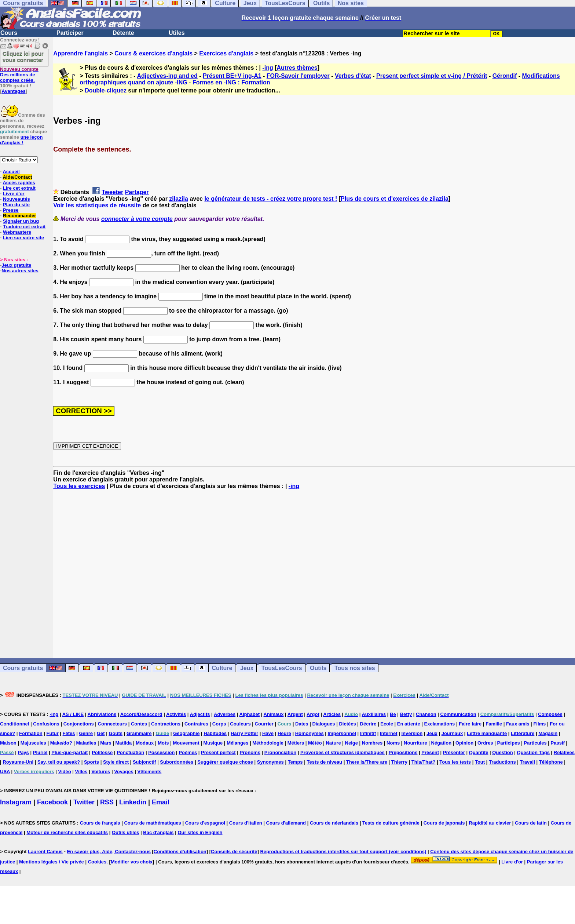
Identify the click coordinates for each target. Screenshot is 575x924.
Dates (302, 724)
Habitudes (215, 733)
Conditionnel (14, 724)
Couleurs (240, 724)
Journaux (452, 733)
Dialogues (323, 724)
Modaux (145, 743)
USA (5, 772)
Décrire (368, 724)
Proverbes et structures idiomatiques (343, 752)
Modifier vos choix (132, 862)
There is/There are (367, 762)
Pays (23, 752)
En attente (409, 724)
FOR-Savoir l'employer (298, 76)
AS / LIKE (73, 714)
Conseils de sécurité (234, 852)
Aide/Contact (17, 177)
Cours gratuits (23, 668)
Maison (8, 743)
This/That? (424, 762)
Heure (284, 733)
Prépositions (403, 752)
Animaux (274, 714)
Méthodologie (268, 743)
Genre (86, 733)
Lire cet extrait (19, 188)
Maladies (86, 743)
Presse (11, 210)
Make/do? (61, 743)
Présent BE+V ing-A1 (232, 76)
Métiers (296, 743)
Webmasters (17, 232)
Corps (219, 724)
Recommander (19, 216)
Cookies (97, 862)
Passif (558, 743)
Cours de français (100, 823)
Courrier (264, 724)
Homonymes (310, 733)
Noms (393, 743)
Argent (295, 714)
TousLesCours (282, 668)
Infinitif (368, 733)
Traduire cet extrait (24, 227)
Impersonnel (342, 733)
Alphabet (250, 714)
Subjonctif (144, 762)
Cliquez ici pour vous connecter (23, 57)
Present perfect (218, 752)
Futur (53, 733)
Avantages (13, 91)
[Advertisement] (314, 574)
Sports (91, 762)
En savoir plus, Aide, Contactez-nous (109, 852)
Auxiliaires (374, 714)
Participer (70, 33)
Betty (406, 714)
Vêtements (150, 772)
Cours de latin (531, 823)
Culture (222, 668)
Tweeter (112, 192)
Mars (106, 743)
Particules (535, 743)
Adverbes (225, 714)
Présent (430, 752)
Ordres (485, 743)
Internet (389, 733)
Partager (137, 192)
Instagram (16, 802)
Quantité (479, 752)
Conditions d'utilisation (180, 852)
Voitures (101, 772)
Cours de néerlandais (334, 823)
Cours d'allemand (286, 823)
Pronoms (250, 752)
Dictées (347, 724)
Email (161, 802)
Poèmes (188, 752)
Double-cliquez (106, 90)
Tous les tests (455, 762)
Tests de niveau (324, 762)
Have (268, 733)
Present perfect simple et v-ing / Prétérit (432, 76)
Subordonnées (177, 762)
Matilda (124, 743)
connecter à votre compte (137, 219)
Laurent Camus (45, 852)
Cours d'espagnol (205, 823)
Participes (508, 743)
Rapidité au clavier (490, 823)
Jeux (247, 668)
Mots (163, 743)
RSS (107, 802)
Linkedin (133, 802)
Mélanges (237, 743)
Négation (441, 743)
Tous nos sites (355, 668)
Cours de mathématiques (152, 823)
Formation (31, 733)
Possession (161, 752)
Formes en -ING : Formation (231, 82)
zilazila (179, 199)
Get (101, 733)
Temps (295, 762)
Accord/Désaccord (141, 714)
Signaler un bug (21, 221)
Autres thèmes (297, 68)
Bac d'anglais (158, 832)
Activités (176, 714)
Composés (550, 714)
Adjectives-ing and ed (167, 76)
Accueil (11, 172)
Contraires (196, 724)
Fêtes (69, 733)
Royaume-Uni (18, 762)
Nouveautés (17, 199)
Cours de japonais (444, 823)
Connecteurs (112, 724)
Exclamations (440, 724)
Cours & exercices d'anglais (153, 53)
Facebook (52, 802)
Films (539, 724)
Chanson (426, 714)
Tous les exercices (79, 486)
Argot (313, 714)
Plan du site (16, 205)
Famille (494, 724)
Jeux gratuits (16, 265)
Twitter (84, 802)
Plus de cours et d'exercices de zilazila (395, 199)
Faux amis (518, 724)
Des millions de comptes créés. (19, 75)
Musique (213, 743)
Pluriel (40, 752)
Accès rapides (19, 183)
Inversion (412, 733)
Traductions (502, 762)
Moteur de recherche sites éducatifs (67, 832)
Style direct (116, 762)
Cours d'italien (246, 823)
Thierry (399, 762)
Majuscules (33, 743)
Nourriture (415, 743)
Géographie (186, 733)
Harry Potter (244, 733)
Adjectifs (200, 714)
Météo (315, 743)
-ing (268, 68)
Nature (333, 743)
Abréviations (102, 714)
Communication (458, 714)
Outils (318, 668)
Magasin (548, 733)
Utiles (177, 33)
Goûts (116, 733)
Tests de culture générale (391, 823)
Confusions (46, 724)
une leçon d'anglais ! (21, 140)
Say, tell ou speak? (59, 762)
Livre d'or (14, 194)
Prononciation (280, 752)
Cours (9, 33)
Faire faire (470, 724)
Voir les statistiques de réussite (97, 205)
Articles (332, 714)
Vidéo (65, 772)
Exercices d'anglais (226, 53)
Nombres (372, 743)
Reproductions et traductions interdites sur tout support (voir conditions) (343, 852)
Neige (351, 743)
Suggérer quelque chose (225, 762)
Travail (528, 762)
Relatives (564, 752)
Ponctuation (130, 752)
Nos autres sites (20, 271)
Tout (480, 762)
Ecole (387, 724)
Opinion (464, 743)
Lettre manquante (487, 733)
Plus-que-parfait (69, 752)
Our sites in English (200, 832)
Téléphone (551, 762)
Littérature (523, 733)
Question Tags (533, 752)
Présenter (454, 752)
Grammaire (139, 733)
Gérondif (505, 76)
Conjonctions (79, 724)
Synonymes (270, 762)
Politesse (102, 752)
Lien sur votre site (23, 238)
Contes (139, 724)
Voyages (124, 772)
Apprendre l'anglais (80, 53)
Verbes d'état (353, 76)
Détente (123, 33)
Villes (81, 772)
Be (393, 714)
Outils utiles (125, 832)
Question (502, 752)
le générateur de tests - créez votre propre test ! (271, 199)
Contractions (166, 724)
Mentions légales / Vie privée (52, 862)
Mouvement (186, 743)
